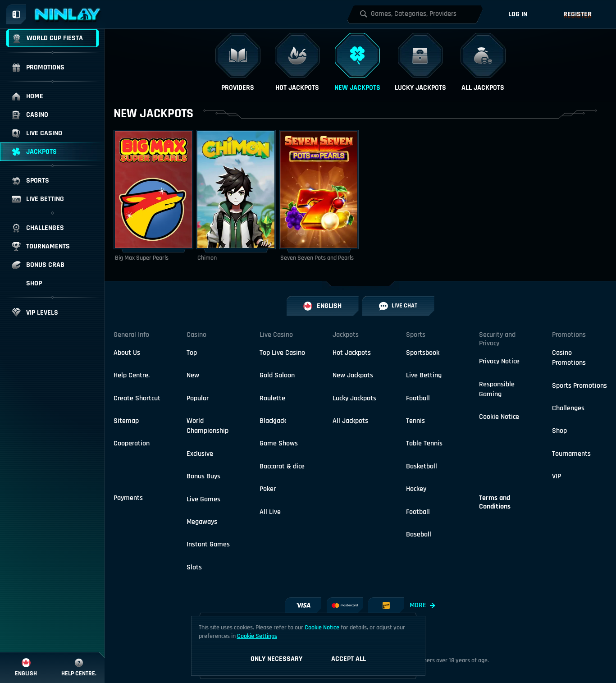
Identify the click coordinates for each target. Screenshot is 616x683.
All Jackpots (350, 421)
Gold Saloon (277, 375)
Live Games (203, 499)
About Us (127, 353)
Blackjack (273, 421)
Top (192, 353)
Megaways (202, 522)
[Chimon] (236, 196)
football (418, 398)
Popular (198, 398)
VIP (557, 476)
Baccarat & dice (282, 466)
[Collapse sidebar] (16, 14)
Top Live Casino (282, 353)
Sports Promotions (579, 386)
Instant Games (208, 544)
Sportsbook (423, 353)
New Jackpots (353, 375)
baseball (419, 534)
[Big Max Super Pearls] (153, 196)
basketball (422, 466)
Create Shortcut (137, 398)
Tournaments (571, 454)
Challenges (568, 408)
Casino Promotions (569, 358)
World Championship (208, 426)
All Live (270, 512)
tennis (415, 421)
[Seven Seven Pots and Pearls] (319, 196)
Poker (268, 489)
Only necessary (276, 659)
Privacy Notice (499, 361)
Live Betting (424, 375)
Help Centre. (132, 375)
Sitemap (126, 421)
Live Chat (398, 306)
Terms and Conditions (495, 502)
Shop (559, 431)
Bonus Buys (203, 476)
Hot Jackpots (352, 353)
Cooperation (132, 443)
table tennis (424, 443)
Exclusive (200, 454)
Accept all (349, 659)
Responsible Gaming (497, 389)
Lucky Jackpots (354, 398)
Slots (194, 567)
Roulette (272, 398)
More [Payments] (422, 605)
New (193, 375)
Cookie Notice (499, 417)
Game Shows (279, 443)
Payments (128, 498)
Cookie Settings (257, 636)
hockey (416, 489)
